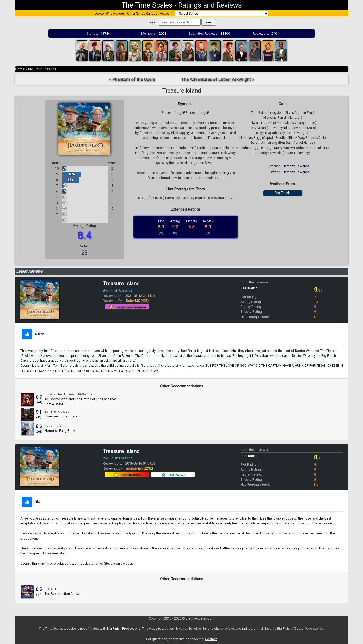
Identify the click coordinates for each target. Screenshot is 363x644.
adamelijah (140, 468)
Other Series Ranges (142, 13)
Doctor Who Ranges (110, 13)
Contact (211, 639)
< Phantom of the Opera (132, 80)
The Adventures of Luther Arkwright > (218, 80)
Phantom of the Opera (61, 416)
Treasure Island (121, 284)
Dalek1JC (137, 301)
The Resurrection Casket (63, 594)
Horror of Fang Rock (60, 431)
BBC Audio (51, 589)
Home (20, 69)
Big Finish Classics (42, 69)
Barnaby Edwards (296, 166)
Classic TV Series (56, 426)
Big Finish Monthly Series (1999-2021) (68, 394)
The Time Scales (147, 5)
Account (166, 13)
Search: (153, 22)
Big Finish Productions (124, 629)
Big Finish (283, 193)
